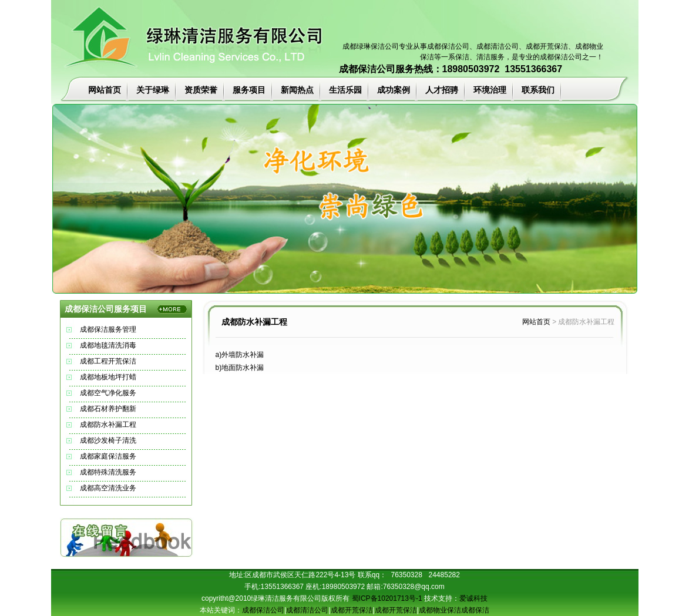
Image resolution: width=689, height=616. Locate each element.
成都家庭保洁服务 (108, 456)
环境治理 (490, 90)
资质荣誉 (201, 90)
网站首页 (105, 90)
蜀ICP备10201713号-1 (387, 598)
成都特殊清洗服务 (108, 472)
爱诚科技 (473, 598)
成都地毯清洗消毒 (108, 345)
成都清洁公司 (498, 46)
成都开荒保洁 (352, 610)
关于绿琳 (153, 90)
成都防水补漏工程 (108, 425)
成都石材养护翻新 (108, 409)
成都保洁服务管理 (108, 329)
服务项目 (249, 90)
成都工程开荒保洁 (108, 361)
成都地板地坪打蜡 (108, 377)
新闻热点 (297, 90)
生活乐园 (345, 90)
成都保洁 (475, 610)
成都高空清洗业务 (108, 488)
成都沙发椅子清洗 (108, 440)
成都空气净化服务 (108, 393)
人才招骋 (442, 90)
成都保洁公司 (448, 46)
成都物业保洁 (440, 610)
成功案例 (394, 90)
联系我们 (538, 90)
